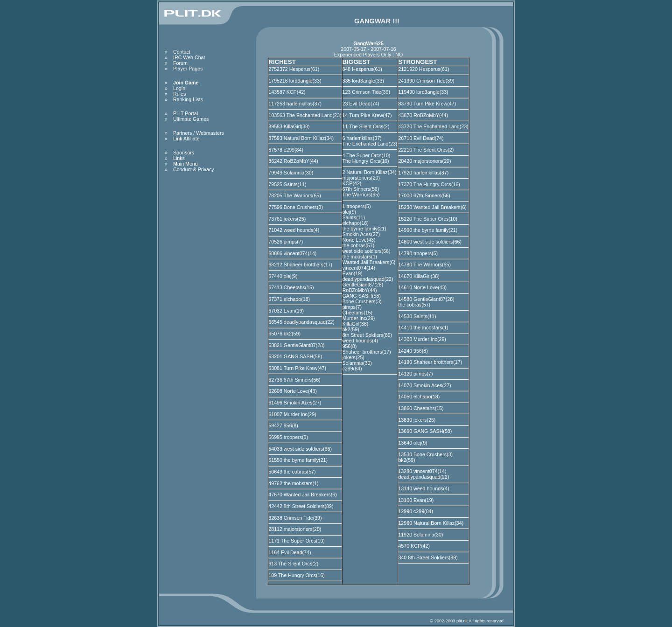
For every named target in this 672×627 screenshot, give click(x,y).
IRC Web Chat (189, 57)
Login (179, 88)
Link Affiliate (186, 139)
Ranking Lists (188, 99)
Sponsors (184, 153)
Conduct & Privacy (194, 169)
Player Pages (188, 69)
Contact (182, 52)
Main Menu (185, 164)
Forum (180, 63)
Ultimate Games (191, 119)
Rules (179, 94)
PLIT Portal (185, 113)
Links (179, 158)
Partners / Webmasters (199, 133)
